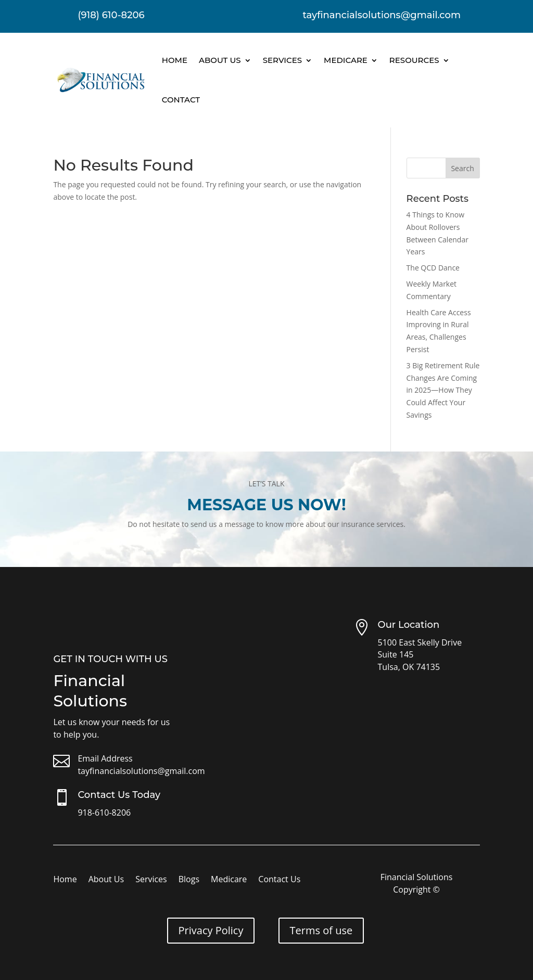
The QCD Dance (433, 268)
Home (175, 60)
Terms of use (321, 930)
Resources (414, 60)
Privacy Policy (211, 930)
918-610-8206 (104, 813)
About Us (220, 60)
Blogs (189, 880)
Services (282, 60)
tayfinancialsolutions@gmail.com (141, 771)
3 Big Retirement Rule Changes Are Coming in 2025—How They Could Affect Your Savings (443, 390)
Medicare (346, 60)
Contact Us (279, 880)
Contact (181, 100)
